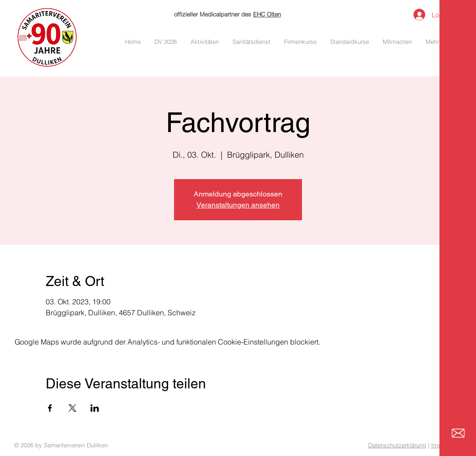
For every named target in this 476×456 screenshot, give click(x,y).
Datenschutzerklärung (397, 445)
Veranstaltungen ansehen (238, 205)
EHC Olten (267, 14)
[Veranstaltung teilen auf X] (72, 408)
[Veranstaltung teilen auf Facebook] (50, 408)
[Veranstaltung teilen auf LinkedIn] (95, 408)
